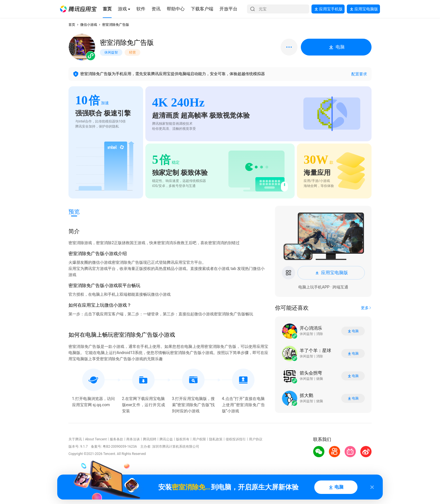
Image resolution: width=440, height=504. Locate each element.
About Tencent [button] (96, 439)
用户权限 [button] (199, 439)
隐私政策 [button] (216, 439)
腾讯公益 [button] (166, 439)
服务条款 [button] (116, 439)
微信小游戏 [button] (89, 25)
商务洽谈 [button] (133, 439)
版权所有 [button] (183, 439)
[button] (78, 9)
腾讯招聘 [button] (150, 439)
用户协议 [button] (256, 439)
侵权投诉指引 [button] (236, 439)
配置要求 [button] (359, 74)
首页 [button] (72, 25)
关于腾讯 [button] (75, 439)
